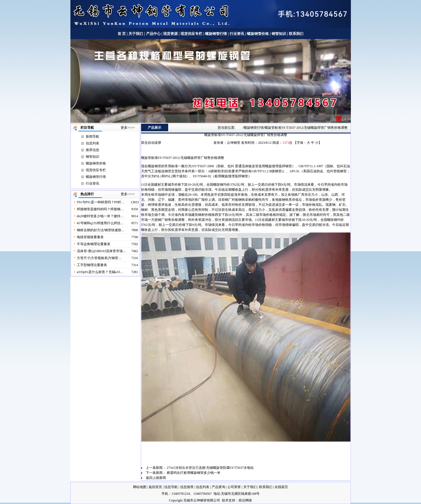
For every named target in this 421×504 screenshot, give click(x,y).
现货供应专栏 (191, 34)
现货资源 (171, 34)
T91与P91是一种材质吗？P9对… (101, 202)
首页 (239, 127)
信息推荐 (187, 487)
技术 (225, 500)
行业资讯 (237, 34)
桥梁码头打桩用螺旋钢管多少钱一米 (194, 473)
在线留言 (281, 487)
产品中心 (153, 34)
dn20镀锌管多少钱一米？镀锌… (100, 216)
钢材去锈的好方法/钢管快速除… (101, 230)
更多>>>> (128, 128)
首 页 (122, 34)
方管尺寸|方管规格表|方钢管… (99, 258)
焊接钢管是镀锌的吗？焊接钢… (100, 209)
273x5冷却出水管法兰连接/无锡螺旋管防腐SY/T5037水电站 (210, 468)
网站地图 (140, 487)
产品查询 (218, 487)
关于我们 (136, 34)
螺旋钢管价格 (258, 34)
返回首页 (155, 487)
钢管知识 (279, 34)
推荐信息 (92, 150)
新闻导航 (92, 137)
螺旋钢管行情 (216, 34)
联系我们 (296, 34)
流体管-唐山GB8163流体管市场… (102, 251)
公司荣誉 (234, 487)
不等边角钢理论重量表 (94, 244)
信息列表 (92, 143)
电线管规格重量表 (90, 237)
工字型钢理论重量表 (92, 265)
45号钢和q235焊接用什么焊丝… (100, 223)
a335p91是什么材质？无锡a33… (100, 272)
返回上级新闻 (156, 478)
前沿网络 (245, 500)
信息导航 (171, 487)
